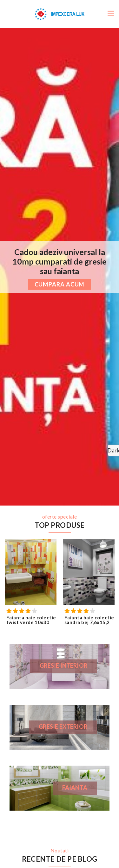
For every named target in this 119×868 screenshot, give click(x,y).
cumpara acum (60, 284)
